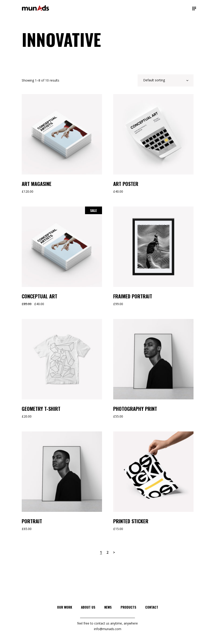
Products (128, 607)
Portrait (32, 521)
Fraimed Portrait (133, 296)
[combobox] (166, 80)
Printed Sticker (131, 521)
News (108, 607)
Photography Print (135, 409)
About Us (88, 607)
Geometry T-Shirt (41, 409)
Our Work (65, 607)
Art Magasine (37, 184)
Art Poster (126, 184)
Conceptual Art (39, 296)
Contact (152, 607)
